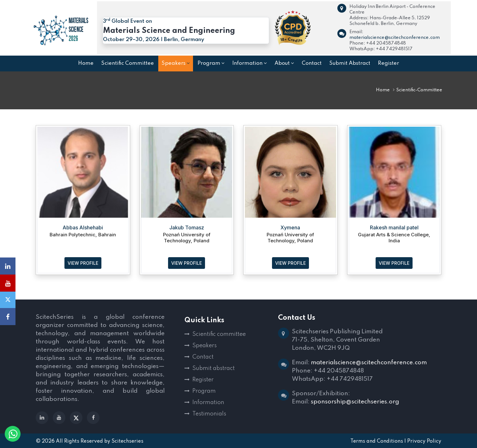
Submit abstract (214, 368)
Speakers (205, 346)
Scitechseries (127, 441)
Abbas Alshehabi (83, 227)
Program (204, 391)
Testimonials (209, 414)
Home (383, 90)
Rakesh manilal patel (394, 227)
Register (203, 380)
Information (208, 403)
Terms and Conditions (377, 441)
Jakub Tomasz (187, 227)
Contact (203, 357)
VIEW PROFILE (83, 263)
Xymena (290, 227)
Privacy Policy (424, 441)
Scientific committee (219, 334)
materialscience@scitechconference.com (395, 38)
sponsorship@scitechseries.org (355, 402)
